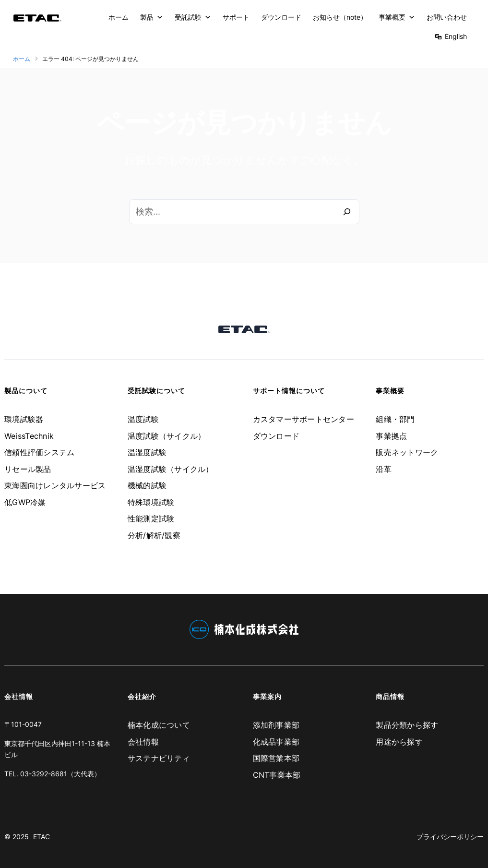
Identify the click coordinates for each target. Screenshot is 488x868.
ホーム (119, 17)
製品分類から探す (407, 725)
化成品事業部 (276, 742)
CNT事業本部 (277, 775)
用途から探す (399, 742)
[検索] (347, 212)
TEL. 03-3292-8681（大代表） (53, 774)
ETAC (42, 837)
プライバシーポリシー (450, 837)
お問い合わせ (447, 17)
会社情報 (143, 742)
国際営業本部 (276, 758)
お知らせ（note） (340, 17)
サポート (236, 17)
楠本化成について (159, 725)
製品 (152, 17)
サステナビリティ (159, 758)
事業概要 (397, 17)
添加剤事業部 (276, 725)
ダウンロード (281, 17)
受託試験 (193, 17)
